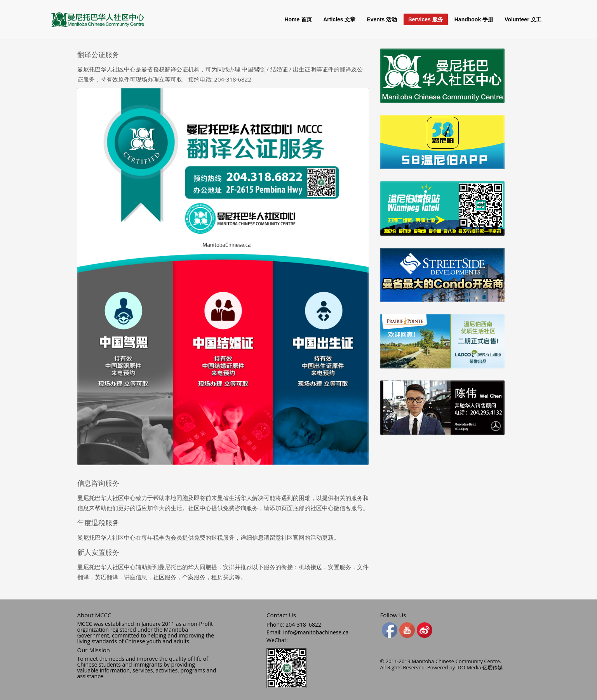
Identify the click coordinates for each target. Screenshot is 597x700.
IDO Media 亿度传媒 (480, 667)
